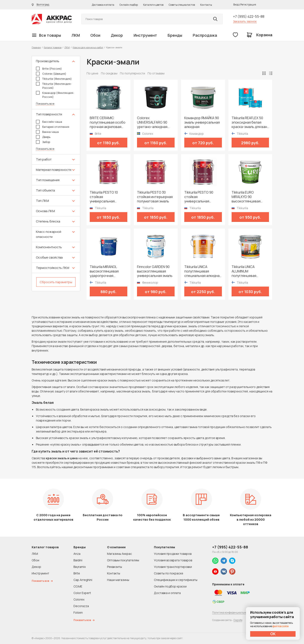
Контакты (206, 5)
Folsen (78, 612)
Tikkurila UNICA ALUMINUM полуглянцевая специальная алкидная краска (250, 271)
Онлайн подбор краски (170, 586)
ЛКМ (76, 35)
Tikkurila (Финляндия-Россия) (54, 86)
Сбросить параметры (56, 282)
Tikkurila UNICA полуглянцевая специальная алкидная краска (203, 271)
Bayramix (80, 567)
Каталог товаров (53, 47)
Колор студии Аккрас (52, 19)
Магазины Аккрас (119, 554)
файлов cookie (281, 626)
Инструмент (145, 35)
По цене (92, 73)
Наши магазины (118, 580)
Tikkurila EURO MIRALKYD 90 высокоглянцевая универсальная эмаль (249, 197)
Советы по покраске (169, 573)
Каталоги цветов (153, 5)
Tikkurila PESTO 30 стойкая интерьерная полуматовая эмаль (155, 197)
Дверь (43, 137)
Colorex (79, 599)
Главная (36, 47)
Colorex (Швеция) (51, 74)
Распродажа (205, 35)
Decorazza (81, 606)
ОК (273, 634)
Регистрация (248, 5)
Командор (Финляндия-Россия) (55, 95)
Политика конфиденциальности (232, 612)
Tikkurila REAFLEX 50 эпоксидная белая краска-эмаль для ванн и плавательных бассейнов (250, 122)
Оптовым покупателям (123, 560)
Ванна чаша (47, 132)
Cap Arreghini (83, 580)
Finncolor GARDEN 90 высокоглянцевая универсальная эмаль (155, 271)
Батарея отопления (53, 127)
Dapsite (238, 620)
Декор (117, 35)
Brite (77, 573)
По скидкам (109, 73)
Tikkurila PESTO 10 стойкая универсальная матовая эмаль (104, 197)
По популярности (132, 73)
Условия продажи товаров (173, 554)
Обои (95, 35)
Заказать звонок (245, 21)
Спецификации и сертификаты (176, 580)
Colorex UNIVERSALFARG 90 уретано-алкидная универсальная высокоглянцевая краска (152, 122)
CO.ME (78, 586)
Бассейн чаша (49, 122)
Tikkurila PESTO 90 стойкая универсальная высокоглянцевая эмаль (199, 197)
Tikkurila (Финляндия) (54, 79)
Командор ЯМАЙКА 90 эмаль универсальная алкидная (202, 122)
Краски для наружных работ (88, 47)
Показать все (45, 104)
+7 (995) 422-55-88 (249, 16)
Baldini (78, 560)
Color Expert (82, 593)
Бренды (175, 35)
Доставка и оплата (103, 5)
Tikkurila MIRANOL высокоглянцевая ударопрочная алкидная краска (104, 271)
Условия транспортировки (173, 567)
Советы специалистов (182, 5)
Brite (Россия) (49, 69)
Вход (236, 5)
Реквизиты (115, 567)
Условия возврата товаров (173, 560)
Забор (43, 142)
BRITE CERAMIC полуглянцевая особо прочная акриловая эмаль (108, 122)
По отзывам (156, 73)
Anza (77, 554)
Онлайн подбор (129, 5)
